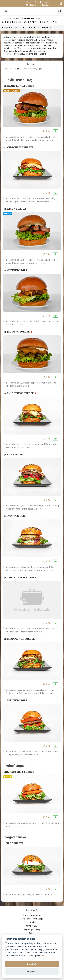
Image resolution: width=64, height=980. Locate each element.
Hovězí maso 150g (10, 28)
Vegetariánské (45, 28)
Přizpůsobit (32, 971)
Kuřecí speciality (11, 22)
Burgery (6, 19)
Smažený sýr (30, 22)
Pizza (39, 19)
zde (43, 956)
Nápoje (53, 22)
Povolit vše (32, 964)
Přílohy (43, 22)
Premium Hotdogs (23, 19)
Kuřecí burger (28, 28)
